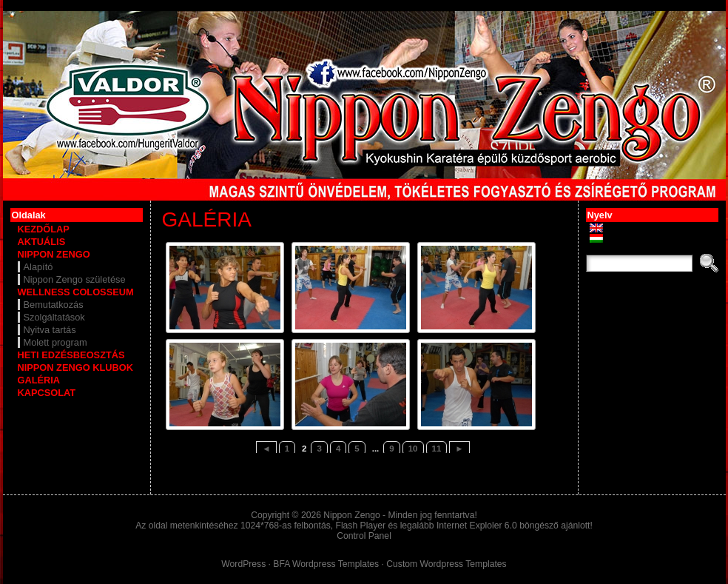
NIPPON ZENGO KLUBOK (75, 367)
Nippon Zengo (351, 515)
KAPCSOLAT (47, 393)
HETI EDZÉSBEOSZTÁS (71, 355)
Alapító (38, 267)
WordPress (243, 564)
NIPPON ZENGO (54, 254)
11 (437, 449)
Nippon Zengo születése (75, 279)
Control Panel (364, 536)
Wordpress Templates (336, 564)
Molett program (55, 342)
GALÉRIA (39, 380)
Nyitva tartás (50, 330)
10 (413, 449)
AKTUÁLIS (42, 242)
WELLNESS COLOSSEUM (76, 292)
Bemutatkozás (54, 305)
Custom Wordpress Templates (446, 564)
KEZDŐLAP (44, 229)
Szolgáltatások (54, 317)
